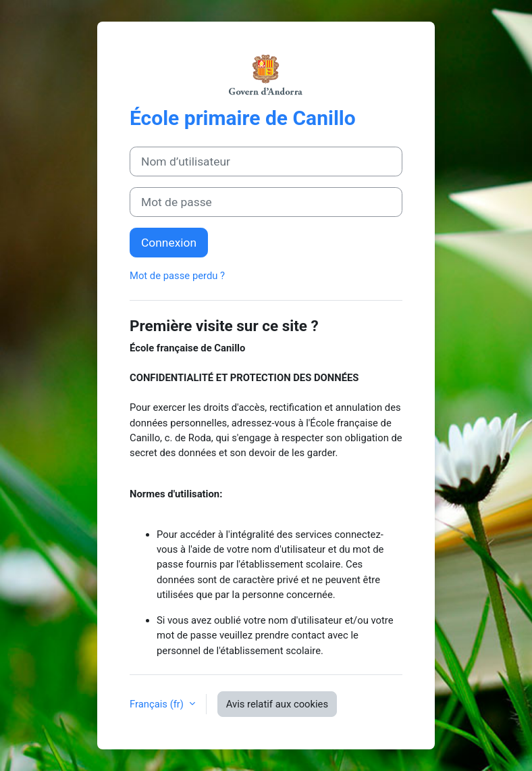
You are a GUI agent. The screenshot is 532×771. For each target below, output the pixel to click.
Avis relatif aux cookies (277, 704)
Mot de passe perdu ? (177, 276)
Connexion (169, 243)
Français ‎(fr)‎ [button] (158, 704)
